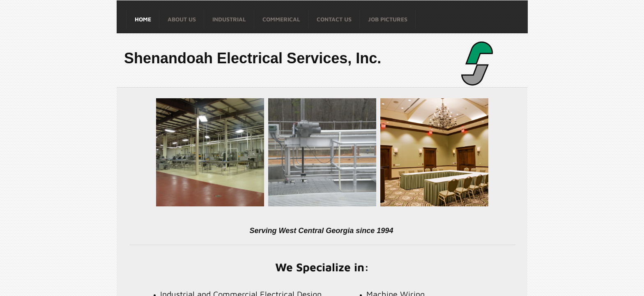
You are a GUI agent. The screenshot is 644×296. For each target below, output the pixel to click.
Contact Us (334, 19)
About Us (182, 19)
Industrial (229, 19)
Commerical (281, 19)
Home (143, 19)
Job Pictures (388, 19)
